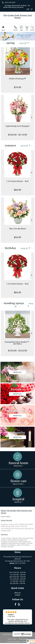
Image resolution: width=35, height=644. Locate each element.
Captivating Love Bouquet (17, 126)
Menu (3, 30)
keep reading (6, 517)
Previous (3, 70)
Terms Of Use (12, 639)
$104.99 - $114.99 (18, 135)
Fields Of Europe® (17, 79)
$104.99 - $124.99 (18, 351)
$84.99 (17, 190)
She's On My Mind (17, 229)
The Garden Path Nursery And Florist (18, 17)
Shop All (23, 43)
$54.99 (17, 237)
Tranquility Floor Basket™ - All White (18, 343)
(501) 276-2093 (10, 2)
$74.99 (17, 87)
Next (32, 70)
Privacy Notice (23, 639)
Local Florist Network (13, 642)
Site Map (25, 642)
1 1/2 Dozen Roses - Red (17, 181)
